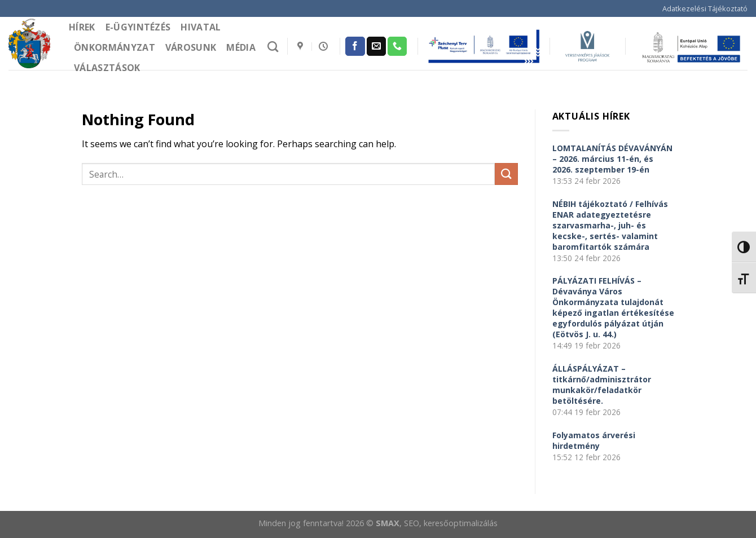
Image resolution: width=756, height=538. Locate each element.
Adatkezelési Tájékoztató (705, 8)
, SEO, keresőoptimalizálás (449, 523)
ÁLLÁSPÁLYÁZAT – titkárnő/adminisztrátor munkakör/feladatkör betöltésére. (602, 385)
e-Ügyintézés (138, 27)
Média (241, 47)
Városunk (191, 47)
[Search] (273, 47)
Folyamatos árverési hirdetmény (594, 440)
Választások (107, 68)
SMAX (388, 523)
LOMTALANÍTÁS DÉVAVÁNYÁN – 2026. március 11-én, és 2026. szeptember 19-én (612, 159)
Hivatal (201, 27)
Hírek (82, 27)
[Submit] (506, 174)
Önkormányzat (115, 47)
